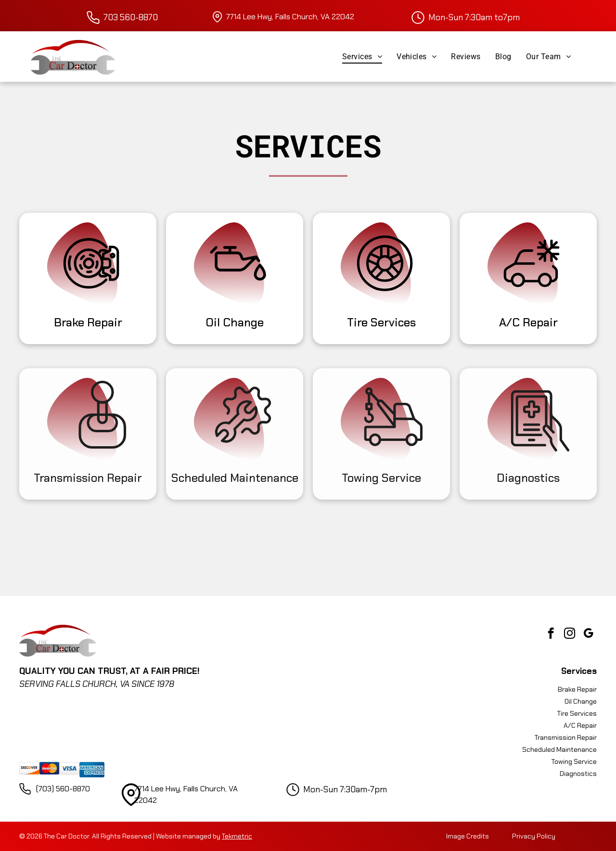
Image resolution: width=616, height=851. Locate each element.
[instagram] (570, 634)
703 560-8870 (131, 17)
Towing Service (381, 478)
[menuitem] (362, 57)
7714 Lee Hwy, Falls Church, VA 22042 (290, 17)
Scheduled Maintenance (235, 478)
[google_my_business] (588, 634)
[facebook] (551, 634)
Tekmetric (237, 836)
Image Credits (468, 836)
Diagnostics (528, 478)
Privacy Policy (534, 836)
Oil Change (235, 322)
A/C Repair (528, 322)
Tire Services (381, 322)
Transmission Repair (88, 478)
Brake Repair (88, 322)
